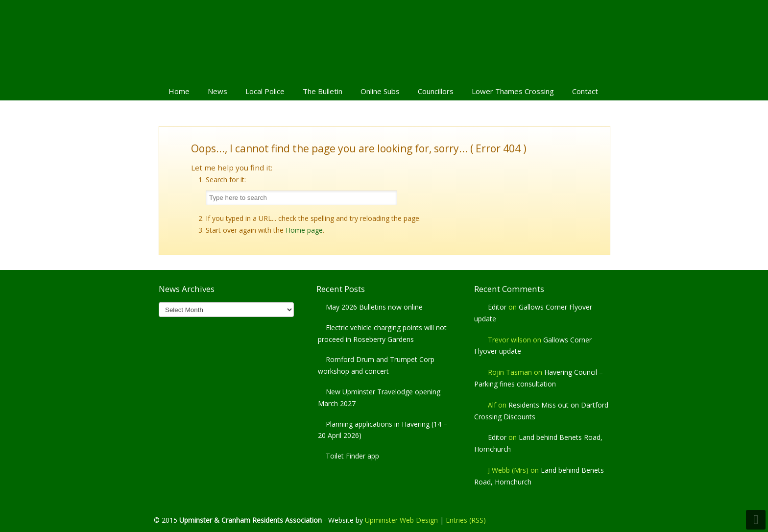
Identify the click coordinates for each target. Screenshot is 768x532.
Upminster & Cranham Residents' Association (384, 40)
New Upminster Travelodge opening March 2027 (379, 398)
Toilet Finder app (352, 456)
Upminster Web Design (401, 520)
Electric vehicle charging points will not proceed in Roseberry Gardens (382, 333)
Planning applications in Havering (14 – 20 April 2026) (383, 430)
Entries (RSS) (466, 520)
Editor (497, 307)
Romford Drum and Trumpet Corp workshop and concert (376, 365)
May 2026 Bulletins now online (374, 307)
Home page (304, 230)
